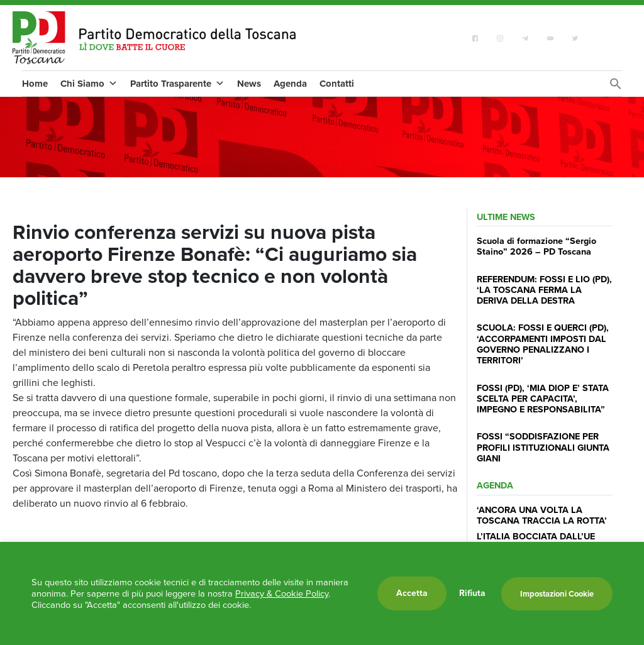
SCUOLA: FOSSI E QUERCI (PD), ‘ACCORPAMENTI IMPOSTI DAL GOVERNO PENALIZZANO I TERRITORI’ (543, 344)
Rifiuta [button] (472, 593)
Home (35, 84)
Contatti (337, 84)
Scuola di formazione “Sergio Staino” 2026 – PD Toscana (536, 246)
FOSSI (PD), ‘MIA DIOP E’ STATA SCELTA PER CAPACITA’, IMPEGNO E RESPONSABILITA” (543, 399)
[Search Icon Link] (616, 87)
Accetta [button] (412, 593)
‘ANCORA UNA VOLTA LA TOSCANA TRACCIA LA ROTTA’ (542, 515)
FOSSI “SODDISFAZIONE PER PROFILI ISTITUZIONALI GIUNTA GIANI (543, 447)
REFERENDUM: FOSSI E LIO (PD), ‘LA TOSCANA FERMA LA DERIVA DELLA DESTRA (544, 290)
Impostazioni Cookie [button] (557, 594)
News (249, 84)
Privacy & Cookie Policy (282, 593)
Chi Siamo (89, 84)
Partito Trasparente (177, 84)
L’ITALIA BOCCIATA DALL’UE (536, 536)
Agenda (290, 84)
